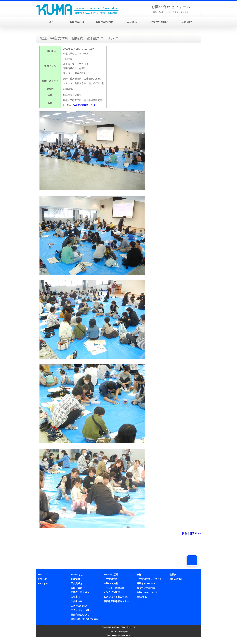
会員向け (186, 22)
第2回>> (195, 533)
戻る (184, 533)
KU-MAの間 (176, 579)
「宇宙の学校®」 (113, 579)
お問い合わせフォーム (171, 7)
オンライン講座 (112, 592)
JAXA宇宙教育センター (85, 105)
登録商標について (80, 615)
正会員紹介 (77, 583)
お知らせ (42, 579)
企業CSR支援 (111, 583)
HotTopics (43, 583)
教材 (139, 575)
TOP (50, 22)
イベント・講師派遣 (114, 588)
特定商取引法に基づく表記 (85, 619)
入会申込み (77, 601)
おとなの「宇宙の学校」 (116, 597)
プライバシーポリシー (82, 610)
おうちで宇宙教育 (146, 588)
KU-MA (115, 627)
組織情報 (75, 579)
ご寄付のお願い (159, 22)
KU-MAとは (77, 22)
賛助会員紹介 (78, 588)
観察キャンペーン (146, 583)
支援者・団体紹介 (80, 592)
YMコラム (142, 597)
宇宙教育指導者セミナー (116, 601)
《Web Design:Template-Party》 (118, 635)
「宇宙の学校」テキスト (149, 579)
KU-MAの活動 (104, 22)
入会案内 (132, 22)
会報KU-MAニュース (147, 592)
